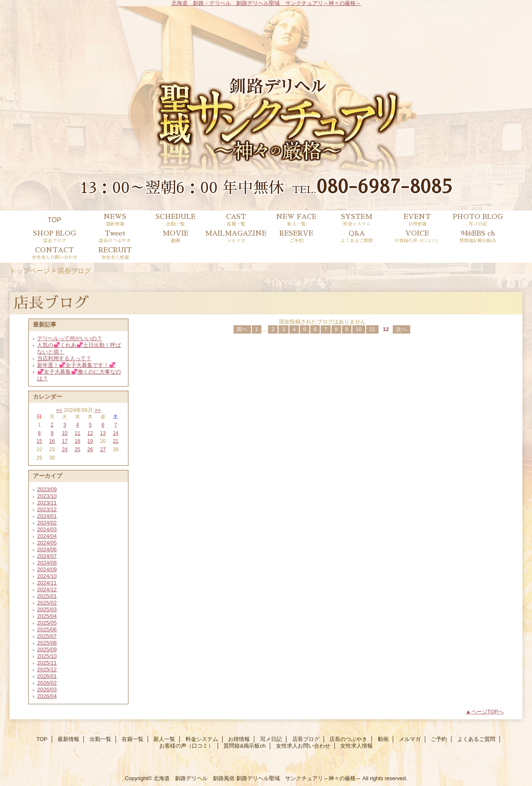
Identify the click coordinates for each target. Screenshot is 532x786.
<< (59, 410)
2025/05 (47, 623)
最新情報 (68, 739)
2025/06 (47, 629)
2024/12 (47, 589)
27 (103, 450)
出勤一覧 (100, 739)
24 (65, 450)
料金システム (202, 739)
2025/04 (47, 616)
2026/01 (47, 676)
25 (77, 450)
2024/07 (47, 556)
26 (90, 450)
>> (97, 410)
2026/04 (47, 696)
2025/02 (47, 603)
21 (116, 441)
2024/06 (47, 549)
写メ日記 (271, 739)
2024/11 (47, 583)
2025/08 (47, 643)
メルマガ (410, 739)
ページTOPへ (488, 712)
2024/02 (47, 523)
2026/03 (47, 689)
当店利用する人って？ (64, 358)
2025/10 (47, 656)
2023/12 (47, 509)
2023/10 (47, 496)
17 (65, 441)
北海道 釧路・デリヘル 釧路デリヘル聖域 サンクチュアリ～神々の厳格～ (266, 3)
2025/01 (47, 596)
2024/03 (47, 529)
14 (116, 433)
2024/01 (47, 516)
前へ (242, 329)
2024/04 (47, 536)
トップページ (30, 271)
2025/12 (47, 669)
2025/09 (47, 649)
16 (52, 441)
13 (103, 433)
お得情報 (239, 739)
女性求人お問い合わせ (303, 746)
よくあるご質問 (476, 739)
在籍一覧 (133, 739)
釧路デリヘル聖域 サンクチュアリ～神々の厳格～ (299, 778)
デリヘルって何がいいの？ (70, 338)
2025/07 (47, 636)
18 (77, 441)
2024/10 (47, 576)
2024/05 (47, 543)
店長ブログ (306, 739)
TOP (54, 220)
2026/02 (47, 683)
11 (77, 433)
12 (90, 433)
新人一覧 (164, 739)
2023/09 (47, 489)
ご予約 (439, 739)
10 (65, 433)
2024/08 (47, 563)
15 (39, 441)
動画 (383, 739)
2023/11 (47, 503)
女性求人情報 (356, 746)
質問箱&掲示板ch (244, 746)
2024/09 (47, 569)
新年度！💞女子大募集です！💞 (76, 365)
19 (90, 441)
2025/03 (47, 609)
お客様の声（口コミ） (186, 746)
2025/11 (47, 663)
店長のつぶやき (348, 739)
